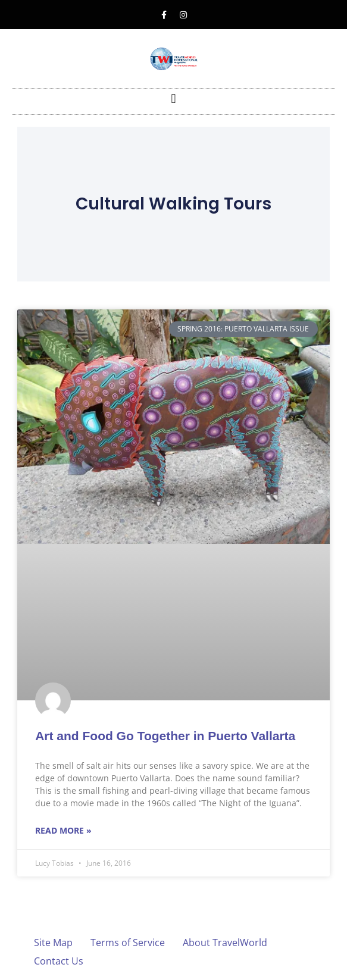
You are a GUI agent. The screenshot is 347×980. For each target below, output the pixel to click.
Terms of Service (128, 943)
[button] (174, 98)
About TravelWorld (225, 943)
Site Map (53, 943)
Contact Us (59, 961)
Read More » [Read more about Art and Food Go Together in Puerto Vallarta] (63, 830)
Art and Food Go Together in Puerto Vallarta (165, 736)
